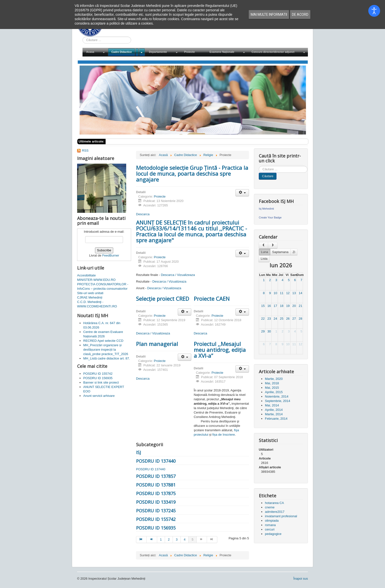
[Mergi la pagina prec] (152, 540)
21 (301, 306)
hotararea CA (274, 503)
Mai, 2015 (272, 388)
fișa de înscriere (224, 435)
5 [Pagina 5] (192, 539)
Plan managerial (157, 344)
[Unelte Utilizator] (242, 193)
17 (275, 306)
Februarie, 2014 (276, 419)
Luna (265, 252)
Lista (264, 259)
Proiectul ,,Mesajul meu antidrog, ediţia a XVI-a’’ (220, 350)
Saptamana (280, 252)
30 (269, 331)
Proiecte (160, 196)
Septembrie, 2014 (278, 401)
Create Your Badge (270, 217)
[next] (273, 245)
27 (294, 319)
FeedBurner (111, 255)
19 (288, 306)
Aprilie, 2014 (274, 410)
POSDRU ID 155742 (156, 519)
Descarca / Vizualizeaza (178, 275)
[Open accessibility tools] (374, 11)
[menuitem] (95, 52)
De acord (300, 14)
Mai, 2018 (272, 383)
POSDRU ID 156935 (156, 528)
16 (269, 306)
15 (263, 306)
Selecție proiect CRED (163, 299)
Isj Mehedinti (266, 209)
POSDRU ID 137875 (156, 493)
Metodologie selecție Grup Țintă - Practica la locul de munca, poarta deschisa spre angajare (192, 173)
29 (263, 331)
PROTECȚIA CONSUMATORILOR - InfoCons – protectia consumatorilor (103, 286)
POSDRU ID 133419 (156, 502)
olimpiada (272, 521)
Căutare (268, 176)
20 (294, 306)
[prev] (263, 245)
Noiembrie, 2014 (277, 396)
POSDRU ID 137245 (156, 511)
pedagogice (273, 534)
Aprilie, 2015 (274, 392)
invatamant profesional (281, 516)
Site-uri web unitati (90, 293)
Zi (294, 252)
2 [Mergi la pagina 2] (169, 539)
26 (288, 319)
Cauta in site (83, 37)
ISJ (138, 452)
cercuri (270, 529)
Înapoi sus (301, 579)
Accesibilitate (86, 275)
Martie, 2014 (274, 414)
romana (270, 525)
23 (269, 319)
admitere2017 (275, 512)
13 (294, 293)
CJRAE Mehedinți (90, 297)
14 (301, 293)
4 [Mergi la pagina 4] (185, 539)
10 (275, 293)
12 (288, 293)
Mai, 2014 (272, 405)
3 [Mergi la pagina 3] (177, 539)
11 (282, 293)
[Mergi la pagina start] (141, 540)
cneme (270, 507)
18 (282, 306)
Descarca (143, 214)
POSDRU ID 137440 (156, 461)
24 (275, 319)
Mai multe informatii (269, 14)
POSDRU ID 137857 (156, 476)
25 (282, 319)
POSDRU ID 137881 (156, 485)
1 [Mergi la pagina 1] (161, 539)
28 (301, 319)
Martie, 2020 (274, 379)
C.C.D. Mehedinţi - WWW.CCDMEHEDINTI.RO (97, 304)
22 (263, 319)
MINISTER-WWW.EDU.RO (96, 280)
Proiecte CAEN (212, 299)
